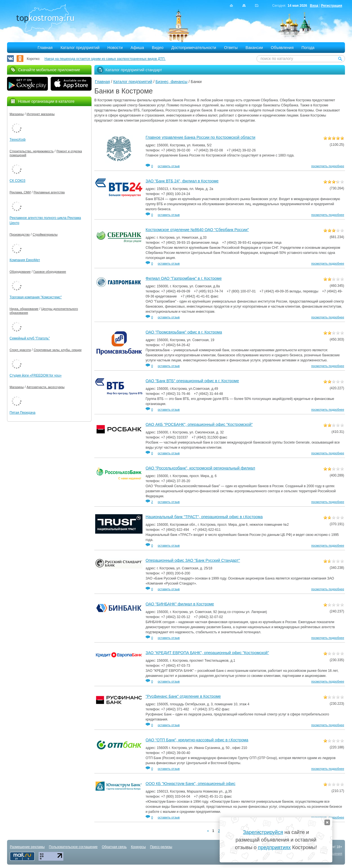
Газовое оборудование (50, 272)
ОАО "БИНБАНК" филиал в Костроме (180, 604)
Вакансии (254, 48)
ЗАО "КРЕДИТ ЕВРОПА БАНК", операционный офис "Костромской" (207, 653)
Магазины (17, 114)
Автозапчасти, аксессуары (45, 387)
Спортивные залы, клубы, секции (57, 350)
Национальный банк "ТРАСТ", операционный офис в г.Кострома (204, 517)
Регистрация (332, 6)
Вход (314, 6)
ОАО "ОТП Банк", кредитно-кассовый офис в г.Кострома (197, 740)
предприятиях (274, 847)
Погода (308, 48)
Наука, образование (24, 309)
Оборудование (20, 272)
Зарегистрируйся (263, 832)
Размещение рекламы (27, 847)
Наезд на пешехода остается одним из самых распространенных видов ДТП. (105, 59)
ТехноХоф (18, 140)
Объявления (282, 48)
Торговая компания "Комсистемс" (36, 297)
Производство (20, 234)
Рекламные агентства (49, 192)
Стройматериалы (45, 234)
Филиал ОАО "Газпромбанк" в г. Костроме (184, 278)
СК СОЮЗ (17, 181)
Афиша (137, 48)
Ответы (231, 48)
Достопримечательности (194, 48)
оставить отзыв (169, 166)
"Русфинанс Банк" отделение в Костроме (183, 696)
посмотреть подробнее (328, 166)
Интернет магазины (41, 114)
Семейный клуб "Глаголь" (30, 338)
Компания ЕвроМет (25, 260)
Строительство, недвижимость (32, 151)
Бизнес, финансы (171, 82)
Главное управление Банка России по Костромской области (200, 137)
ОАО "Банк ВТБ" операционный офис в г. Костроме (192, 381)
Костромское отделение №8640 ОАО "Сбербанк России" (197, 230)
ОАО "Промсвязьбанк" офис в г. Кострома (184, 332)
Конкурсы (138, 847)
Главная (45, 48)
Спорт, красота (20, 350)
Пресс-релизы (161, 847)
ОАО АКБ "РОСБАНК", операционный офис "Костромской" (199, 424)
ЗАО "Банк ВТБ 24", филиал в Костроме (182, 181)
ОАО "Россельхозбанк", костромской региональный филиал (200, 468)
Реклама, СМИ (20, 192)
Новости (115, 48)
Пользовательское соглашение (73, 847)
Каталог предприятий (80, 48)
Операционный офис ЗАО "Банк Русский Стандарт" (193, 560)
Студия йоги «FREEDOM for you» (36, 375)
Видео (158, 48)
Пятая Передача (23, 413)
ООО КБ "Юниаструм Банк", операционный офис (191, 784)
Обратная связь (114, 847)
